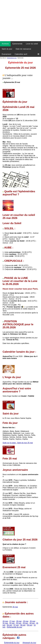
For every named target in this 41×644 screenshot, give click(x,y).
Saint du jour (7, 49)
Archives (5, 44)
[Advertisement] (20, 20)
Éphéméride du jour (12, 58)
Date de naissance (23, 49)
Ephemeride (17, 44)
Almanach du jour (29, 643)
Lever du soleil (32, 44)
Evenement (6, 54)
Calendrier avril (21, 54)
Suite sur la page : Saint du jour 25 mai (18, 443)
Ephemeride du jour (15, 627)
